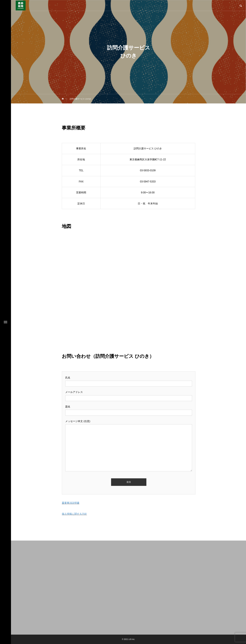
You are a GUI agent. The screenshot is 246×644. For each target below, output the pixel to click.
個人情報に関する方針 (74, 514)
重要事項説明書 (71, 503)
